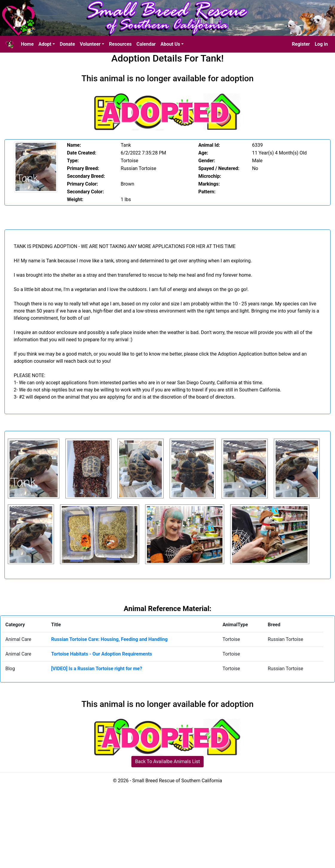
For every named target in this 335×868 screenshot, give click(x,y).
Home (27, 44)
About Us (170, 44)
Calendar (146, 44)
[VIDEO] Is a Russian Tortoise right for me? (97, 669)
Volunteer (90, 44)
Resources (120, 44)
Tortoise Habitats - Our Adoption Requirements (102, 654)
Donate (67, 44)
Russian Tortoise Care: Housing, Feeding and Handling (109, 639)
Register (301, 44)
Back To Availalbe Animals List (168, 761)
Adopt (45, 44)
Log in (321, 44)
